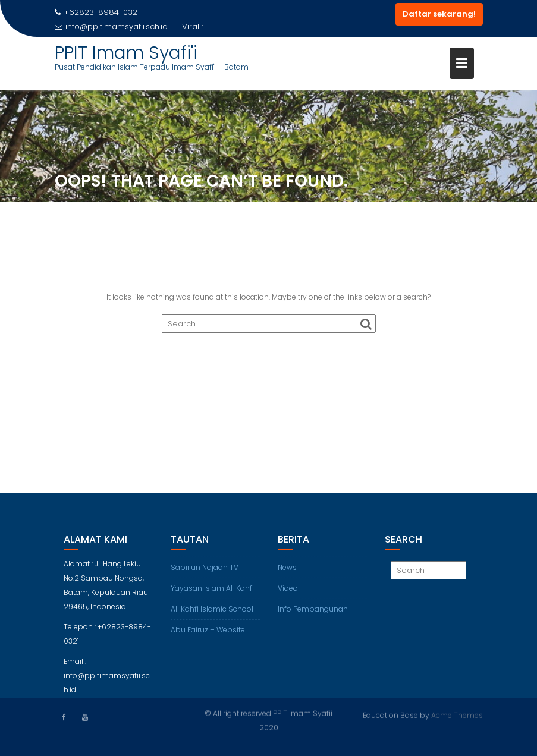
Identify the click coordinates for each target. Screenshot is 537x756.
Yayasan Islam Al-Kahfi (212, 592)
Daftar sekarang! (439, 14)
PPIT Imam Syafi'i (126, 53)
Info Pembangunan (313, 612)
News (287, 571)
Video (288, 592)
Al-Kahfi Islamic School (212, 612)
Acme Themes (457, 715)
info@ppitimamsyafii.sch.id (111, 26)
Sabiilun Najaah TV (205, 571)
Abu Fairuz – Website (208, 633)
